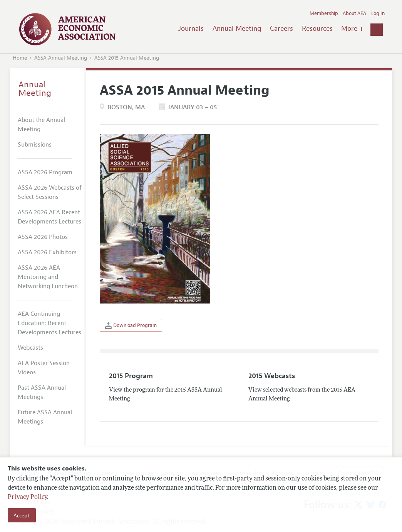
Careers (281, 28)
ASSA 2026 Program (45, 172)
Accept (22, 515)
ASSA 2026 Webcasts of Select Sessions (50, 192)
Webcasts (30, 348)
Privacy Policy (27, 497)
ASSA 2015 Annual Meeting (127, 58)
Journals (191, 28)
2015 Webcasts (272, 376)
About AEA (354, 13)
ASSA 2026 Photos (43, 237)
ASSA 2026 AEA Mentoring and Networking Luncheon (48, 277)
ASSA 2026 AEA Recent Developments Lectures (49, 217)
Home (20, 58)
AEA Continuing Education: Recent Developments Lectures (49, 323)
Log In (378, 13)
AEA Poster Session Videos (44, 368)
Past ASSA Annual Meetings (42, 392)
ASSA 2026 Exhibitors (47, 252)
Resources (317, 28)
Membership (324, 13)
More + (352, 28)
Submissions (35, 145)
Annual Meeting (237, 28)
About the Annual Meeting (41, 125)
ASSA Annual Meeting (61, 58)
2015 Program (131, 376)
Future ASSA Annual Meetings (45, 417)
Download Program (131, 325)
